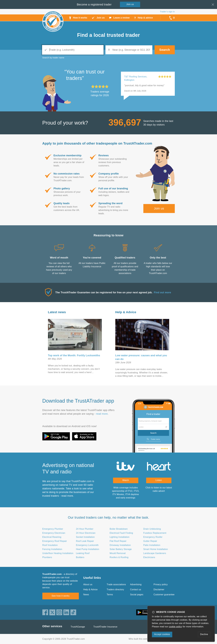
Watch (126, 480)
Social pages (137, 595)
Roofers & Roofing (119, 557)
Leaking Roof (83, 553)
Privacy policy (161, 584)
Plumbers (47, 557)
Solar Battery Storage (121, 549)
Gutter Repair (150, 541)
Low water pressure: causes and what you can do (141, 357)
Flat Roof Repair (118, 541)
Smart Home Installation (156, 549)
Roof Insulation (50, 545)
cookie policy (175, 627)
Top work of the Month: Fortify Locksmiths (74, 355)
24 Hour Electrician (86, 533)
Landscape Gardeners (155, 553)
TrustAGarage (78, 627)
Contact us (136, 589)
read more (102, 414)
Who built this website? (140, 639)
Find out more (163, 292)
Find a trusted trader (109, 35)
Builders (80, 557)
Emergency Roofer (153, 537)
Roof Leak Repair (85, 541)
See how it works (61, 596)
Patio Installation (152, 545)
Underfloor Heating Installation (58, 553)
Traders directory (115, 589)
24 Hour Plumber (85, 529)
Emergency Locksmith (87, 545)
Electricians (149, 557)
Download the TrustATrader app (78, 401)
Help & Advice (126, 312)
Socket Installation (85, 537)
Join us (159, 208)
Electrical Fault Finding (121, 533)
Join (130, 4)
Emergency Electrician (54, 533)
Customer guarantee (164, 595)
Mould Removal (118, 553)
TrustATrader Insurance (105, 627)
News (86, 595)
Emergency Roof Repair (55, 541)
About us (88, 584)
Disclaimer (159, 589)
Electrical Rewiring (52, 537)
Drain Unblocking (152, 529)
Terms (110, 595)
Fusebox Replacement (155, 533)
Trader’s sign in (167, 12)
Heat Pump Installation (88, 549)
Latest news (57, 312)
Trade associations (116, 584)
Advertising (136, 584)
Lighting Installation (120, 537)
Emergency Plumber (53, 529)
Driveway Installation (120, 545)
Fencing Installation (52, 549)
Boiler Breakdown (119, 529)
